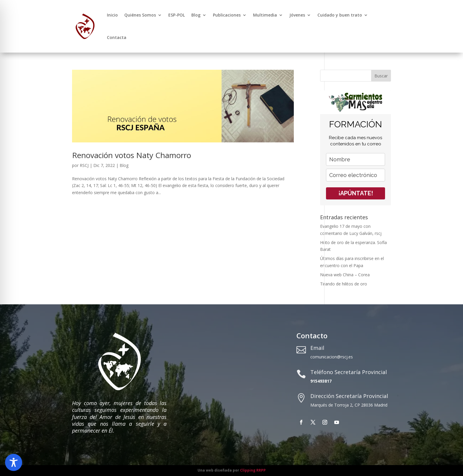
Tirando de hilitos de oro (344, 284)
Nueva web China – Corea (345, 275)
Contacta (117, 37)
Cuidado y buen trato (340, 15)
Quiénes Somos (140, 15)
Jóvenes (297, 15)
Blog (196, 15)
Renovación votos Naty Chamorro (132, 155)
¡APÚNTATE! (356, 193)
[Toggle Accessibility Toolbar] (14, 462)
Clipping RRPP (253, 470)
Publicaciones (227, 15)
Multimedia (265, 15)
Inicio (112, 15)
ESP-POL (177, 15)
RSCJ (84, 165)
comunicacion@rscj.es (332, 357)
